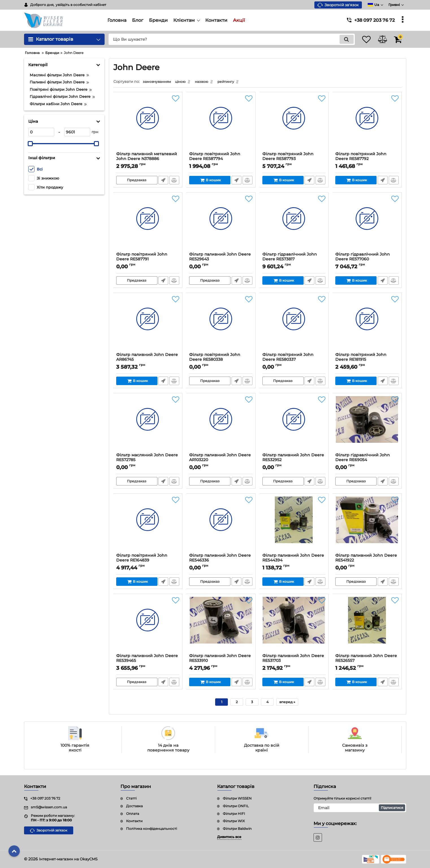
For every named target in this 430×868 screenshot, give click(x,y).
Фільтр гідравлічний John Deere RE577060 (363, 258)
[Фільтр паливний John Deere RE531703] (294, 627)
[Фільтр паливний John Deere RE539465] (148, 627)
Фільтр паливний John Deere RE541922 (366, 559)
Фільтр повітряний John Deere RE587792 (361, 158)
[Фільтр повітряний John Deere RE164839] (148, 526)
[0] (41, 132)
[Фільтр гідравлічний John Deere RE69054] (367, 426)
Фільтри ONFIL (236, 806)
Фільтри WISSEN (237, 798)
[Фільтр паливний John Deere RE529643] (221, 225)
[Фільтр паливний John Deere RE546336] (221, 526)
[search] (226, 39)
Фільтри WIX (234, 821)
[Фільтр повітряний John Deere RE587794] (221, 125)
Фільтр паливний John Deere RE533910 (220, 660)
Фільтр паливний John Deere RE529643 (220, 258)
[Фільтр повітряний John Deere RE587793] (294, 125)
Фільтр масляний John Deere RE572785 (147, 459)
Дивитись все (229, 837)
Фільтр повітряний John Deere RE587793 (288, 158)
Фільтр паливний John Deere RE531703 (293, 660)
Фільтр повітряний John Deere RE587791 (142, 258)
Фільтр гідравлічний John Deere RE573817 (290, 258)
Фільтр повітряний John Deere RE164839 (142, 559)
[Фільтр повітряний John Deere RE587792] (367, 125)
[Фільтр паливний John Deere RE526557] (367, 627)
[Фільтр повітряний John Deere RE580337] (294, 325)
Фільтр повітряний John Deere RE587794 (215, 158)
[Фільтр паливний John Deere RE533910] (221, 627)
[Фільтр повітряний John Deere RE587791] (148, 225)
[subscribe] (360, 808)
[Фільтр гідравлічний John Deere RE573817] (294, 225)
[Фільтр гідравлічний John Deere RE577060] (367, 225)
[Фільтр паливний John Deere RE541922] (367, 526)
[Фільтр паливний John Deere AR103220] (221, 426)
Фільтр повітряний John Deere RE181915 (361, 359)
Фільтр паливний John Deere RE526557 (366, 660)
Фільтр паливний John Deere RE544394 (293, 559)
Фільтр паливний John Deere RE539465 (147, 660)
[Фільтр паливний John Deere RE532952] (294, 426)
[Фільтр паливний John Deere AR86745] (148, 325)
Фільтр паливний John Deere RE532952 (293, 459)
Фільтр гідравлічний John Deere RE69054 (363, 459)
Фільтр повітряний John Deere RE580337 (288, 359)
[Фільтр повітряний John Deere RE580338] (221, 325)
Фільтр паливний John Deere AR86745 (147, 359)
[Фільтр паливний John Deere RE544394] (294, 526)
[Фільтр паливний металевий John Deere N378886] (148, 125)
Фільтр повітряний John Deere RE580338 (215, 359)
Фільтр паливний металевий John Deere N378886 (147, 158)
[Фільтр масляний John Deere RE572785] (148, 426)
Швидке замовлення (163, 182)
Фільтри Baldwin (237, 829)
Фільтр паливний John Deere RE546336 (220, 559)
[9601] (77, 132)
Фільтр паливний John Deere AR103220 (220, 459)
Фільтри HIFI (234, 814)
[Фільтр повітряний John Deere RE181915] (367, 325)
